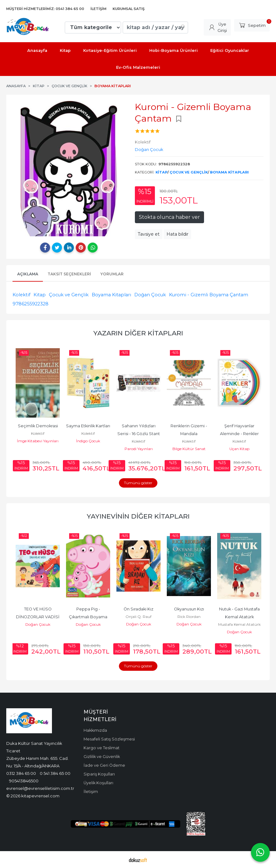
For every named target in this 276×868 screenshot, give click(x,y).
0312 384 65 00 (21, 773)
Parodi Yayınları (139, 449)
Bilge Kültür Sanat (189, 449)
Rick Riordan (189, 617)
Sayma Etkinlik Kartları (88, 426)
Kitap (161, 172)
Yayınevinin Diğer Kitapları (138, 516)
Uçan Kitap (239, 449)
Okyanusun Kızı (189, 609)
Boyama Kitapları (229, 172)
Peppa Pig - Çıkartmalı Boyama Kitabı (89, 617)
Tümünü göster (138, 483)
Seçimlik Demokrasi (38, 426)
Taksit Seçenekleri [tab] (69, 274)
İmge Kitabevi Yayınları (38, 441)
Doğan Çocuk (150, 295)
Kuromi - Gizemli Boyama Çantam (209, 295)
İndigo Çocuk (88, 441)
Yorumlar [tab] (112, 274)
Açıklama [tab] (28, 274)
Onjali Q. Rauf (138, 617)
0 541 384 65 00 (55, 773)
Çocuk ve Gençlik (189, 172)
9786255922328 (31, 304)
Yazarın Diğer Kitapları (138, 333)
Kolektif (21, 295)
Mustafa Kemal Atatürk (239, 624)
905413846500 (24, 781)
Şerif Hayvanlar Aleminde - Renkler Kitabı (240, 434)
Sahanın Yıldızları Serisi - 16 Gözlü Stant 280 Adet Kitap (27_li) (139, 434)
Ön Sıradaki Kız (138, 609)
